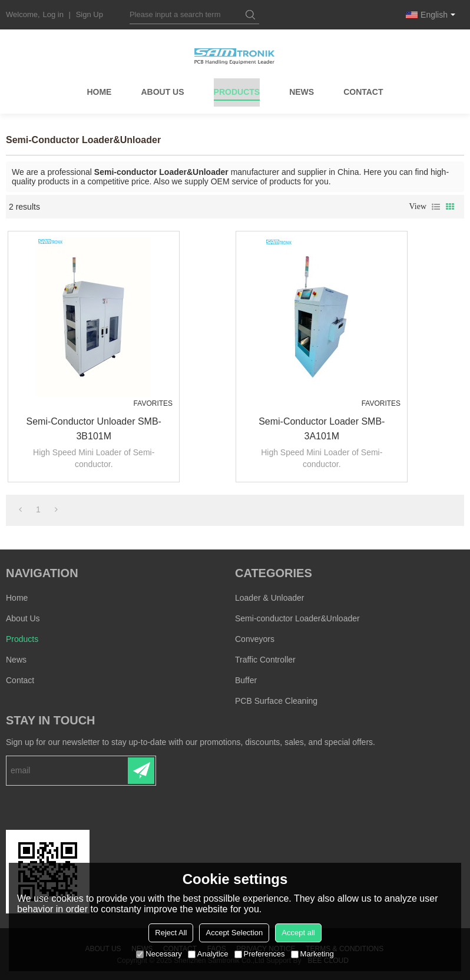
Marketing (312, 954)
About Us (162, 93)
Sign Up (90, 14)
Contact (363, 93)
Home (99, 93)
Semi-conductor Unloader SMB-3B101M (92, 428)
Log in (53, 14)
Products (237, 95)
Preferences (260, 954)
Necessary (159, 954)
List (436, 207)
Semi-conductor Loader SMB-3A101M (320, 428)
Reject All (171, 933)
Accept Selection (234, 933)
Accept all (298, 933)
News (302, 93)
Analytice (208, 954)
